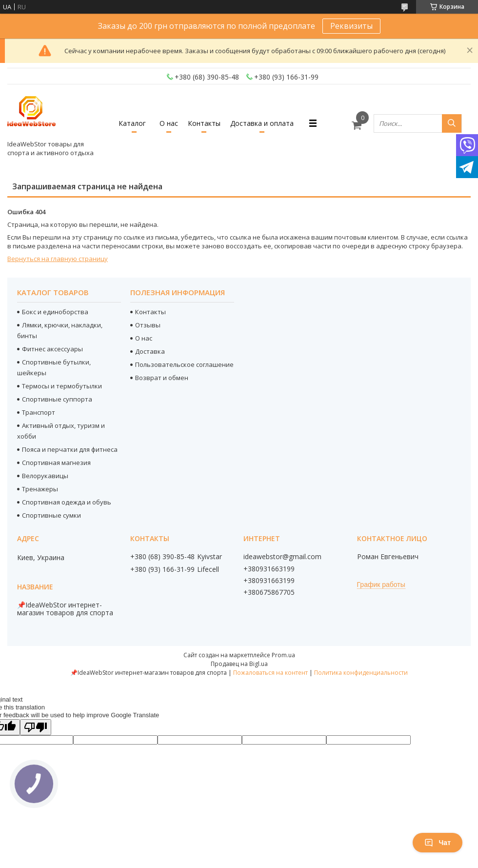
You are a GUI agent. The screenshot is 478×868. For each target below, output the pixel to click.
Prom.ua (283, 655)
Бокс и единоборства (55, 312)
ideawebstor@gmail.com (282, 557)
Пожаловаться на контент (270, 673)
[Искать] (452, 123)
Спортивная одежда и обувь (67, 502)
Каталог (132, 123)
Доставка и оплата (262, 123)
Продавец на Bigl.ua (239, 664)
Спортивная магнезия (56, 463)
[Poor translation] (36, 727)
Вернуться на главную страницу (58, 259)
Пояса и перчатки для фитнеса (70, 449)
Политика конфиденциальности (361, 673)
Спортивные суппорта (57, 399)
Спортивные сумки (51, 515)
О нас (169, 123)
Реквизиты (351, 26)
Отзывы (148, 325)
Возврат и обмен (162, 378)
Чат (438, 843)
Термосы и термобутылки (62, 386)
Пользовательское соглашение (184, 364)
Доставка (150, 351)
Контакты (204, 123)
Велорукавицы (45, 476)
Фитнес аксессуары (52, 349)
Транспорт (39, 412)
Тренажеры (40, 489)
